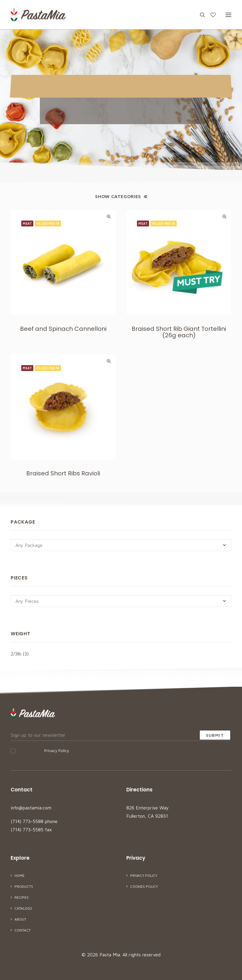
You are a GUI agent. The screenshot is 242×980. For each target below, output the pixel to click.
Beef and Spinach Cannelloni (63, 329)
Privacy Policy (57, 751)
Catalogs (23, 908)
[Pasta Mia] (38, 15)
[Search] (200, 15)
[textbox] (121, 545)
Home (19, 875)
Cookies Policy (144, 886)
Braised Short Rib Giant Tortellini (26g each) (179, 332)
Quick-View (109, 217)
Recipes (22, 897)
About (20, 919)
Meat (27, 223)
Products (24, 886)
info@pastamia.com (31, 808)
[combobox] (121, 545)
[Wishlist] (210, 15)
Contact (23, 930)
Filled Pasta (48, 223)
